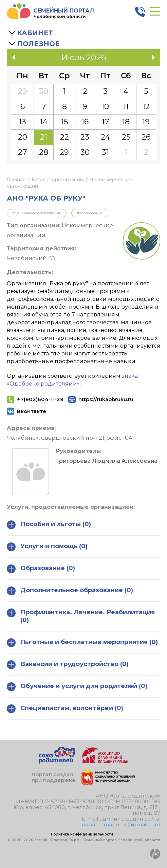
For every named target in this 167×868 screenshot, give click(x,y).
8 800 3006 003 (140, 12)
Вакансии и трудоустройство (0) (68, 665)
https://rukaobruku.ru (104, 399)
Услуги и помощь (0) (47, 547)
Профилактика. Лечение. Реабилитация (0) (81, 616)
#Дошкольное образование (37, 213)
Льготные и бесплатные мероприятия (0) (82, 643)
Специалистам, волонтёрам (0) (65, 709)
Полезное (38, 44)
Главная (16, 180)
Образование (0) (41, 569)
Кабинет (35, 33)
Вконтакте (32, 411)
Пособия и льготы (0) (49, 525)
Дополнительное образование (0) (70, 591)
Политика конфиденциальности (82, 834)
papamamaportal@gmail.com (121, 824)
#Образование (90, 213)
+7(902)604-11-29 (40, 399)
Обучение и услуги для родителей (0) (77, 687)
